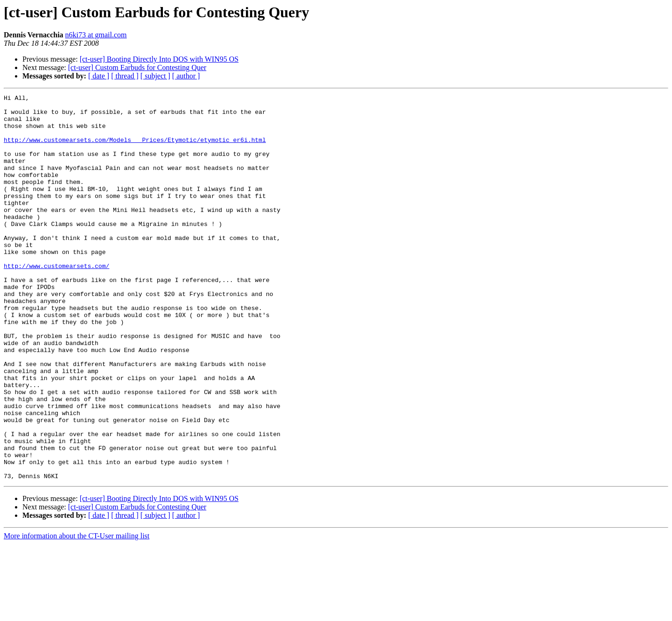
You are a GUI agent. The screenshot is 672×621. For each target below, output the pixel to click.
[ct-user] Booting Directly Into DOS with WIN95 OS (159, 59)
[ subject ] (155, 76)
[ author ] (186, 76)
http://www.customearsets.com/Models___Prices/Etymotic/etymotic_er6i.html (135, 149)
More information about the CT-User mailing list (77, 613)
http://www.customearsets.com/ (56, 301)
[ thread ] (125, 76)
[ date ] (99, 76)
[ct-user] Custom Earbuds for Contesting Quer (137, 67)
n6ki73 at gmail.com (96, 35)
